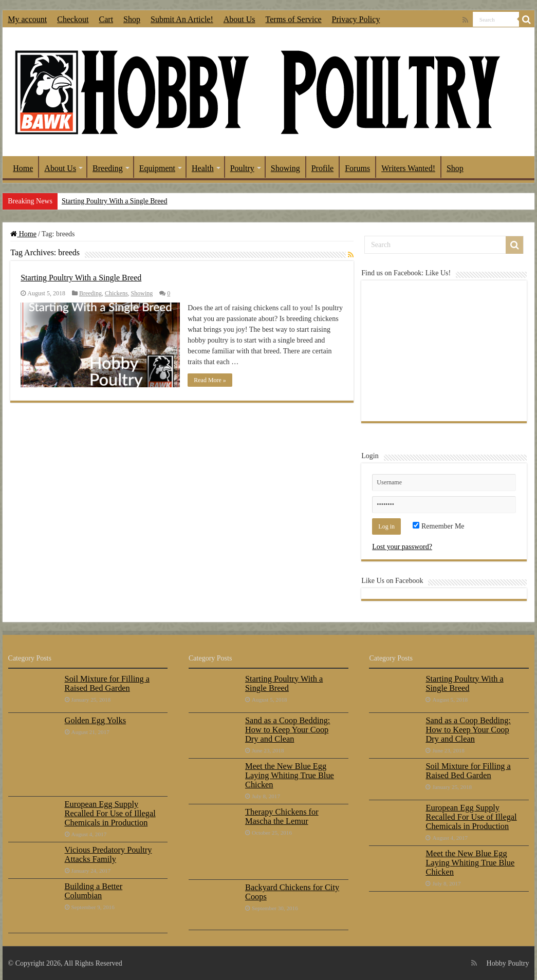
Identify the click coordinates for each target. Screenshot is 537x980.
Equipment (157, 168)
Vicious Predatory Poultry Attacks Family (108, 854)
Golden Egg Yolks (96, 720)
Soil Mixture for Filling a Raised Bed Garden (107, 683)
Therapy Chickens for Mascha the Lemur (282, 816)
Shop (132, 19)
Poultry (242, 168)
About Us (239, 19)
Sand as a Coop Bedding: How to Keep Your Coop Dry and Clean (288, 730)
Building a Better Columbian (94, 891)
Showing (285, 168)
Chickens (116, 293)
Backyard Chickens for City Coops (292, 892)
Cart (106, 19)
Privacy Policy (356, 19)
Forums (357, 168)
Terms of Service (294, 19)
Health (203, 168)
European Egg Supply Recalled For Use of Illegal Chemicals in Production (110, 813)
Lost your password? (402, 547)
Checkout (73, 19)
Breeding (108, 168)
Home (23, 168)
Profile (323, 168)
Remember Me (438, 526)
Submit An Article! (182, 19)
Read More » (210, 380)
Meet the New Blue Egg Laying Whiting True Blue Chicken (290, 775)
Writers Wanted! (408, 168)
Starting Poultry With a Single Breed (115, 201)
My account (27, 19)
